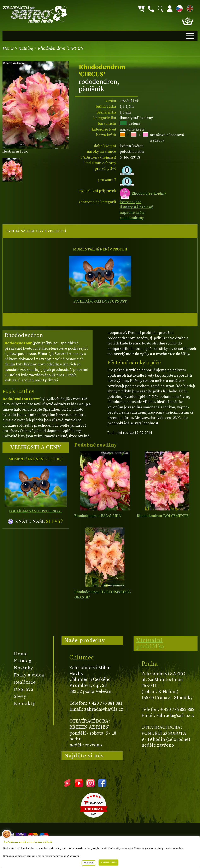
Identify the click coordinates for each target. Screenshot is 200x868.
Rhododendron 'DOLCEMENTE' (163, 516)
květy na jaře (131, 202)
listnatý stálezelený (136, 207)
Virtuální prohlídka (150, 643)
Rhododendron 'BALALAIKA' (98, 516)
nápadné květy (132, 213)
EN (189, 8)
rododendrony (132, 218)
